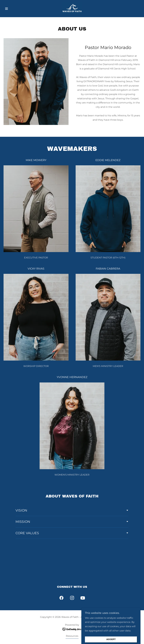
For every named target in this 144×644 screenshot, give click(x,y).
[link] (72, 8)
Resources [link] (72, 636)
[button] (14, 9)
